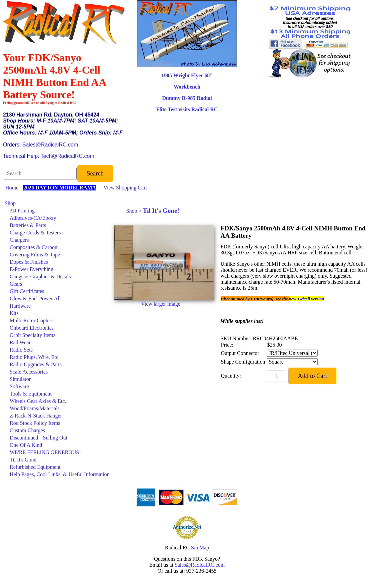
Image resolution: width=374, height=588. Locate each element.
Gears (16, 284)
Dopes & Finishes (29, 262)
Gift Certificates (27, 291)
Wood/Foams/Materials (35, 408)
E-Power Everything (31, 269)
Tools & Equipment (31, 394)
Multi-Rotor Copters (31, 320)
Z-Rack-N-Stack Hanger (36, 416)
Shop (10, 203)
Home (12, 188)
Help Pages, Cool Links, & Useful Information (60, 474)
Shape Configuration (243, 362)
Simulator (20, 379)
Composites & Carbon (33, 247)
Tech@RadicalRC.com (67, 156)
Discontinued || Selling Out (38, 438)
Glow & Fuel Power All (35, 298)
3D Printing (22, 211)
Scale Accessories (29, 372)
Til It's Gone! (24, 460)
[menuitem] (57, 203)
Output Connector (240, 353)
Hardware (20, 306)
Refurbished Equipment (35, 467)
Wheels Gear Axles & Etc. (38, 401)
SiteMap (200, 548)
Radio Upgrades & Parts (36, 364)
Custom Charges (27, 430)
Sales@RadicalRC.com (50, 145)
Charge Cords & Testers (35, 233)
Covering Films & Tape (35, 255)
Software (19, 386)
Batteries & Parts (28, 225)
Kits (14, 313)
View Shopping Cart (125, 188)
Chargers (19, 240)
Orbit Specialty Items (32, 335)
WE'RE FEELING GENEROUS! (45, 452)
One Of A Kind (26, 445)
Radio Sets (21, 350)
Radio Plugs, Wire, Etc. (35, 357)
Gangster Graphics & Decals (40, 277)
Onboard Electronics (32, 328)
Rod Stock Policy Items (35, 423)
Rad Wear (20, 342)
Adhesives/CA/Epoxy (33, 218)
